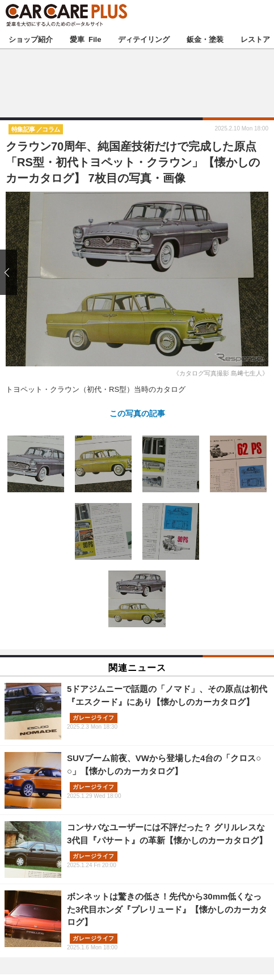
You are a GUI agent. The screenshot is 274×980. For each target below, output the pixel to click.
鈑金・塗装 (205, 39)
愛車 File (85, 39)
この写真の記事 (137, 413)
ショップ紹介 (31, 39)
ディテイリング (144, 39)
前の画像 (11, 272)
